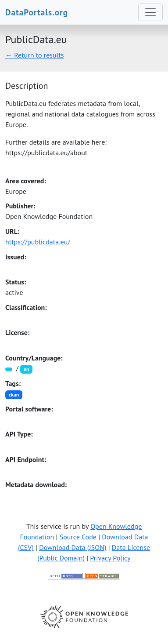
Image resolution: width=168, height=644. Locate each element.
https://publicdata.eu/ (38, 242)
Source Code (78, 537)
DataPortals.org (37, 12)
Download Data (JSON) (73, 547)
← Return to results (35, 55)
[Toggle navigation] (150, 12)
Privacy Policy (110, 558)
